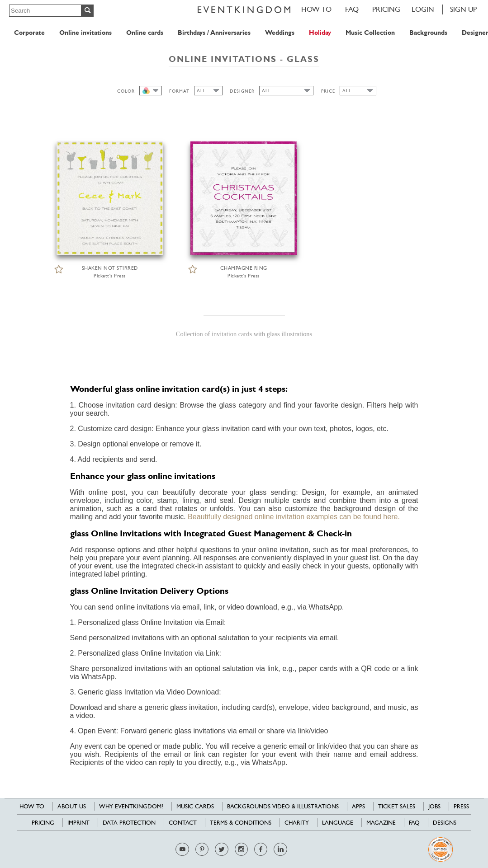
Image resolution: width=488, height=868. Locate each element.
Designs (445, 823)
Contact (183, 823)
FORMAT (179, 91)
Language (338, 823)
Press (461, 806)
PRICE (328, 91)
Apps (358, 806)
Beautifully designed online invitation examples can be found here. (294, 517)
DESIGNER (242, 91)
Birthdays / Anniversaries (214, 33)
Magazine (381, 823)
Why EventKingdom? (131, 806)
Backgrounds (428, 33)
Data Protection (129, 823)
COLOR (126, 91)
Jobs (434, 806)
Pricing (386, 9)
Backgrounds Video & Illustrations (283, 806)
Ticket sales (397, 806)
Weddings (280, 33)
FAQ (352, 9)
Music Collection (370, 33)
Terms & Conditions (241, 823)
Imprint (78, 823)
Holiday (320, 33)
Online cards (145, 33)
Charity (297, 823)
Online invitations (85, 33)
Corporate (29, 33)
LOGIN (423, 9)
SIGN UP (463, 9)
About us (72, 806)
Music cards (195, 806)
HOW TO (316, 9)
